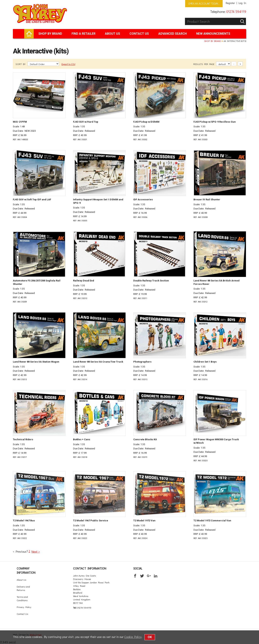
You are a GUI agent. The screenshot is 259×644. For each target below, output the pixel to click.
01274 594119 (236, 12)
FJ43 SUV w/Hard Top (86, 122)
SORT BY (21, 64)
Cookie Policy (133, 637)
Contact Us (139, 34)
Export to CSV (68, 64)
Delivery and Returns (23, 588)
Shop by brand (50, 34)
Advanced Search (172, 34)
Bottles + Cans (82, 439)
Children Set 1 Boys (205, 362)
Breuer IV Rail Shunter (207, 199)
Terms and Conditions (22, 598)
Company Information (26, 570)
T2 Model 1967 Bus (24, 521)
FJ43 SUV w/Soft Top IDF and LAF (32, 199)
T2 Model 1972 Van (144, 521)
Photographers (142, 362)
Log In (242, 3)
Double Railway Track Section (151, 281)
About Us (112, 34)
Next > (36, 551)
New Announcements (213, 34)
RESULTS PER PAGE (204, 64)
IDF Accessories (143, 199)
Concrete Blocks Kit (145, 439)
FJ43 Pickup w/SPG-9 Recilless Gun (215, 122)
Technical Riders (23, 439)
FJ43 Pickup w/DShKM (146, 122)
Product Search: (185, 18)
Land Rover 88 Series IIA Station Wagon (36, 362)
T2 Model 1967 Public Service (91, 521)
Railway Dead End (84, 281)
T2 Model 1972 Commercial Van (212, 521)
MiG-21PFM (20, 122)
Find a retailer (83, 34)
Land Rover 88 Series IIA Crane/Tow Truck (98, 362)
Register (230, 3)
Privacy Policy (24, 607)
